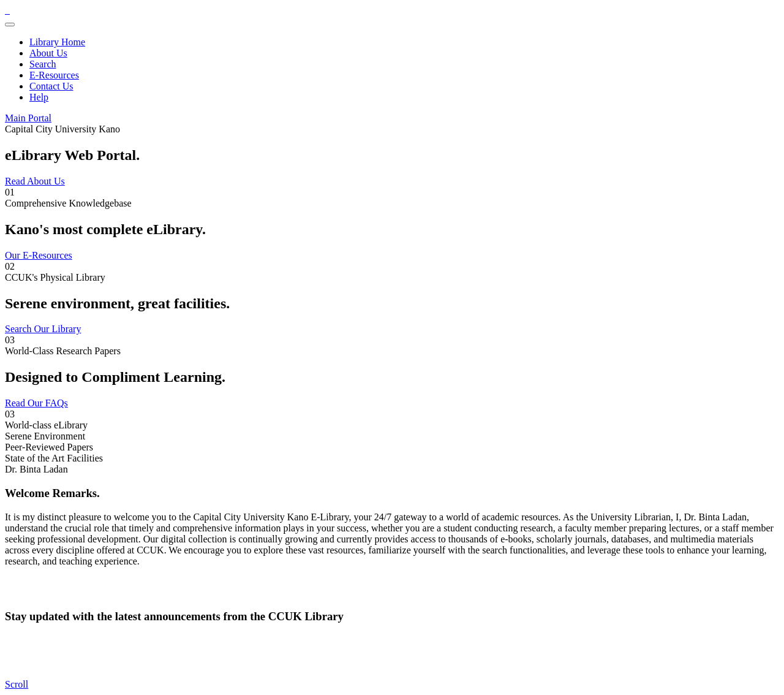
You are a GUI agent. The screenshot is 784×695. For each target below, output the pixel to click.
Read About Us (35, 181)
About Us (48, 53)
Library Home (57, 42)
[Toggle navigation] (10, 25)
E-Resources (54, 75)
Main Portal (28, 118)
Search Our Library (43, 329)
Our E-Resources (39, 255)
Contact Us (51, 86)
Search (43, 64)
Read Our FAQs (36, 403)
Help (39, 97)
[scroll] (17, 684)
